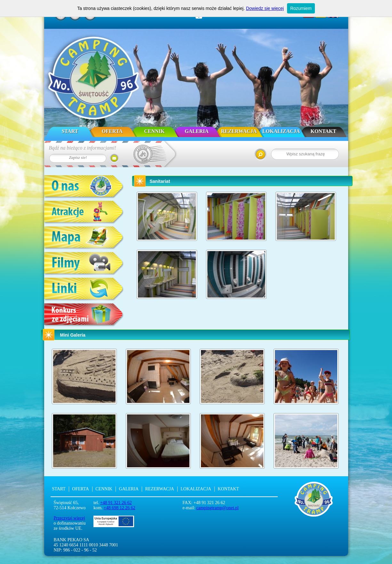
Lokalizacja (281, 131)
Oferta (112, 131)
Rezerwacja (239, 131)
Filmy (84, 264)
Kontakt (323, 131)
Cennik (154, 131)
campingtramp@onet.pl (218, 508)
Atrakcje (84, 213)
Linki (84, 290)
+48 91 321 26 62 (116, 503)
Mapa (84, 238)
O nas (84, 187)
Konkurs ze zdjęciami (84, 315)
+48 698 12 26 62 (120, 508)
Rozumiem (301, 8)
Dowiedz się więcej (265, 8)
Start (70, 131)
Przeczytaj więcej (69, 518)
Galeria (197, 131)
